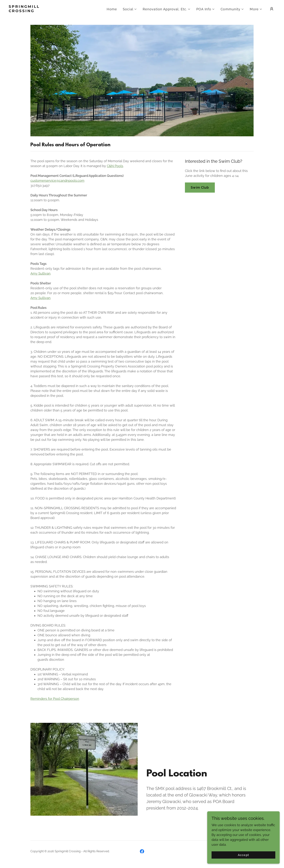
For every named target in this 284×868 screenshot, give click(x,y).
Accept (243, 855)
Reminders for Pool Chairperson (55, 699)
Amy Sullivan (40, 273)
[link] (46, 11)
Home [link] (112, 9)
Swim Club (200, 187)
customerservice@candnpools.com (57, 181)
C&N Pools (115, 166)
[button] (130, 9)
